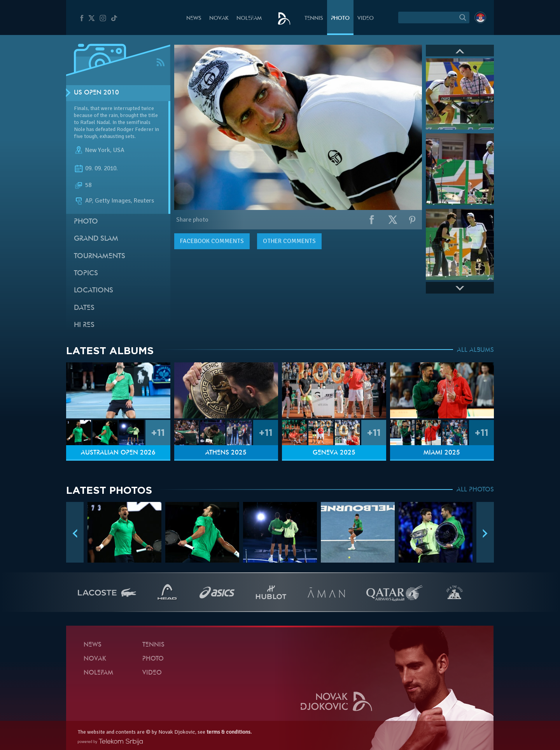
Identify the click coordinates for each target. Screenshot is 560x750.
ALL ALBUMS (475, 350)
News (194, 18)
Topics (86, 274)
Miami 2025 (442, 453)
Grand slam (96, 239)
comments (212, 241)
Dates (84, 308)
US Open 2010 (96, 93)
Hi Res (84, 325)
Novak (219, 18)
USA (119, 150)
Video (366, 18)
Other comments (289, 241)
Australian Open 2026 (118, 453)
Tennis (314, 18)
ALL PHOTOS (475, 490)
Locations (94, 291)
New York (98, 150)
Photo (340, 18)
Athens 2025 (226, 453)
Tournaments (100, 256)
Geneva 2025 (334, 453)
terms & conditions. (229, 732)
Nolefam (249, 18)
